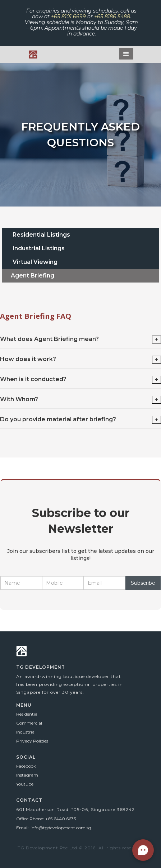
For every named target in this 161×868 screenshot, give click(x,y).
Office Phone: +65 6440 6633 (46, 819)
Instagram (27, 775)
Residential (27, 714)
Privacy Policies (32, 741)
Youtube (25, 784)
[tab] (80, 235)
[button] (126, 54)
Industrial (26, 732)
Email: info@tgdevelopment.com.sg (54, 828)
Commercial (29, 723)
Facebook (26, 766)
